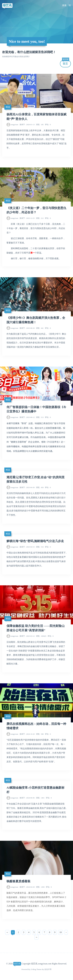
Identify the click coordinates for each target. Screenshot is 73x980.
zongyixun (14, 125)
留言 (66, 62)
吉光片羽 (48, 969)
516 (40, 547)
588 (40, 734)
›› (37, 937)
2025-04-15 (27, 547)
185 (40, 125)
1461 (40, 798)
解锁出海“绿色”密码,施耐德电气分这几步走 (35, 541)
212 (40, 218)
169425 (41, 636)
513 (40, 417)
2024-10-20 (27, 734)
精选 (8, 107)
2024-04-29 (27, 887)
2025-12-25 (27, 218)
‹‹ (7, 932)
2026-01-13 (27, 125)
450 (40, 487)
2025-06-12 (27, 417)
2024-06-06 (27, 798)
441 (40, 328)
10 (61, 932)
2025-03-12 (27, 636)
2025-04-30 (27, 487)
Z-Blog (33, 969)
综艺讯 (7, 5)
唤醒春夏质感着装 (18, 881)
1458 (40, 887)
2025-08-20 (27, 328)
